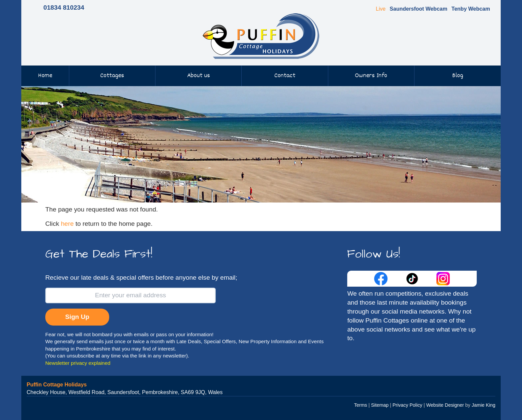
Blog (458, 76)
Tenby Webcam (471, 9)
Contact (285, 76)
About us (199, 76)
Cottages (112, 76)
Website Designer (445, 405)
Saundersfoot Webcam (419, 9)
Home (45, 76)
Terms (361, 405)
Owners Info (371, 76)
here (67, 224)
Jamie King (484, 405)
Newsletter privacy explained (78, 363)
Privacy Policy (407, 405)
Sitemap (380, 405)
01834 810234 (64, 7)
